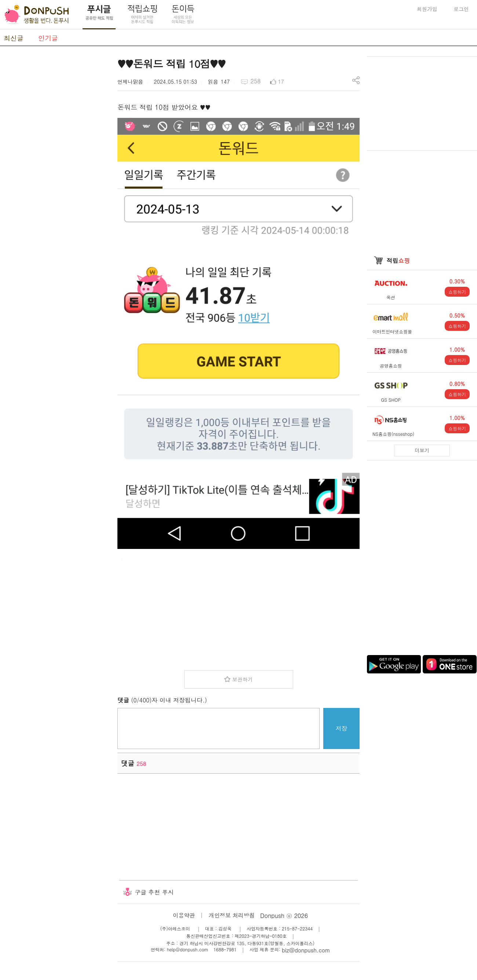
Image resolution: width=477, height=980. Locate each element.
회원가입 (427, 9)
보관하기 (243, 679)
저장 (342, 728)
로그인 (461, 9)
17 (281, 82)
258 (255, 81)
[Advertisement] (55, 166)
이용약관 (184, 915)
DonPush (37, 15)
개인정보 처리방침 (232, 915)
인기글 (48, 38)
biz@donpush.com (306, 950)
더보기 (422, 450)
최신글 (14, 38)
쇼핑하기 (457, 292)
